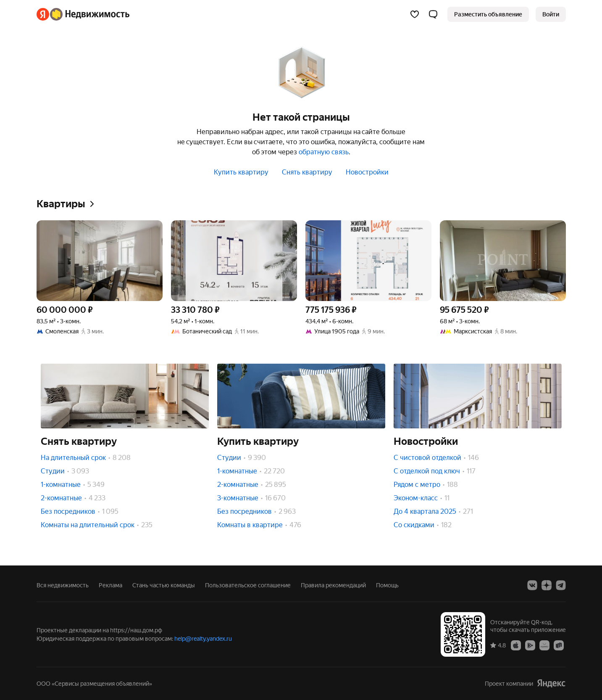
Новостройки (367, 172)
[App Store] (516, 645)
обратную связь (324, 152)
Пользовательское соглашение (248, 585)
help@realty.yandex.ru (203, 639)
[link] (551, 14)
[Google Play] (530, 645)
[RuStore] (559, 645)
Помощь (387, 585)
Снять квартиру (307, 172)
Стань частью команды (164, 585)
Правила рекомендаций (333, 585)
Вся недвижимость (63, 585)
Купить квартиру (241, 172)
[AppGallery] (544, 645)
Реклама (110, 585)
